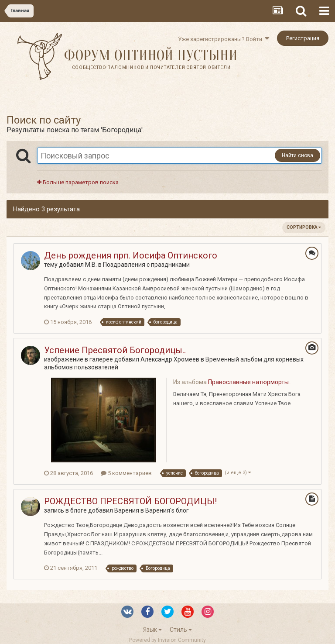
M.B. (91, 265)
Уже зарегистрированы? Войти (224, 39)
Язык (152, 630)
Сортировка (304, 227)
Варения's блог (167, 510)
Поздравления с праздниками (146, 265)
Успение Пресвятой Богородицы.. (115, 350)
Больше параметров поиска (78, 182)
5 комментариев (126, 473)
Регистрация (303, 38)
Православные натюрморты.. (250, 382)
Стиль (181, 630)
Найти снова (297, 155)
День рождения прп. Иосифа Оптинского (131, 255)
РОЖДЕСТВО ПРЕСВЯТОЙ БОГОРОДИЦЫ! (130, 501)
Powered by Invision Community (167, 640)
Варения (127, 510)
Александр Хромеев (170, 359)
